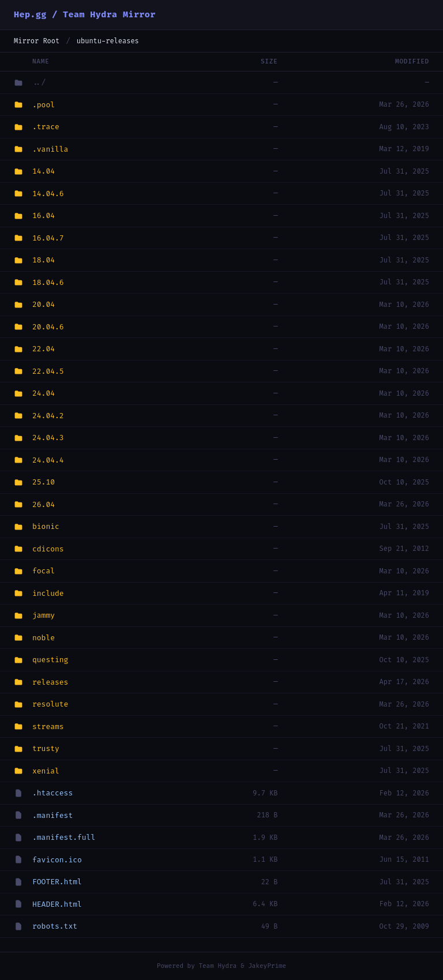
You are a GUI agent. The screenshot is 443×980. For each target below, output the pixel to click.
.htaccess (52, 793)
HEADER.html (57, 904)
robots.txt (55, 926)
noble (44, 638)
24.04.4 (48, 460)
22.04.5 (48, 371)
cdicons (48, 549)
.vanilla (50, 149)
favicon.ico (57, 860)
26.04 (44, 504)
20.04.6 (48, 327)
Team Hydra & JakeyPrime (242, 966)
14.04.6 (48, 194)
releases (50, 682)
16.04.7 (48, 238)
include (48, 593)
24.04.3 (48, 438)
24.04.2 (48, 416)
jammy (44, 615)
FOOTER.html (57, 882)
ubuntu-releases (108, 41)
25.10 (44, 482)
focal (44, 571)
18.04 (44, 260)
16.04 (44, 215)
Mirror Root (37, 41)
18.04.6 (48, 282)
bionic (46, 526)
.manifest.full (64, 837)
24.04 (44, 393)
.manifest (52, 815)
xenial (46, 771)
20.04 (44, 304)
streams (48, 726)
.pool (44, 105)
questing (50, 660)
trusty (46, 748)
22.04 (44, 349)
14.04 (44, 171)
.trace (46, 127)
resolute (50, 704)
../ (39, 82)
